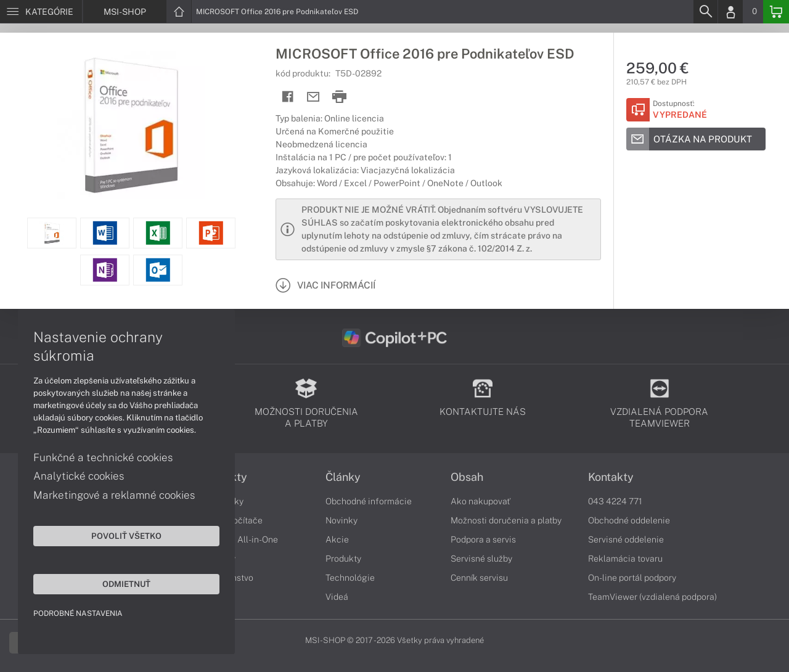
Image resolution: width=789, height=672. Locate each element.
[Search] (705, 12)
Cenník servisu (479, 578)
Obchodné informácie (369, 501)
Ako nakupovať (480, 501)
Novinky (341, 520)
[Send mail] (313, 97)
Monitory (218, 559)
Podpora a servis (483, 539)
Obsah (467, 477)
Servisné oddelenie (626, 539)
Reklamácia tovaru (625, 559)
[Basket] (776, 12)
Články (343, 477)
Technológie (350, 578)
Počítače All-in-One (239, 539)
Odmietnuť (117, 583)
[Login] (730, 12)
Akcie (337, 539)
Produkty (224, 477)
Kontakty (611, 477)
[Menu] (41, 12)
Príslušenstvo (227, 578)
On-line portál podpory (632, 578)
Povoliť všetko (117, 535)
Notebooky (222, 501)
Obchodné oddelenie (629, 520)
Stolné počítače (231, 520)
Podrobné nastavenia (79, 613)
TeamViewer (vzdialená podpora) (652, 597)
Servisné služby (481, 559)
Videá (337, 597)
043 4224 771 (615, 501)
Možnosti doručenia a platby (506, 520)
